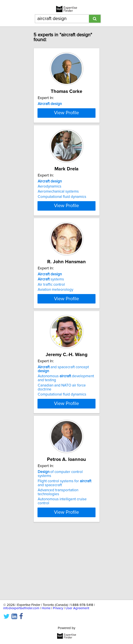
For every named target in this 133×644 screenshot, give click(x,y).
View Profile (66, 144)
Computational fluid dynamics (62, 228)
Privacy (58, 608)
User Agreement (77, 608)
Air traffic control (51, 332)
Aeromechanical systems (58, 223)
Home (46, 608)
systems (51, 327)
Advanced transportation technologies (58, 559)
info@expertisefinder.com (21, 608)
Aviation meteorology (55, 337)
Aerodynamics (50, 218)
